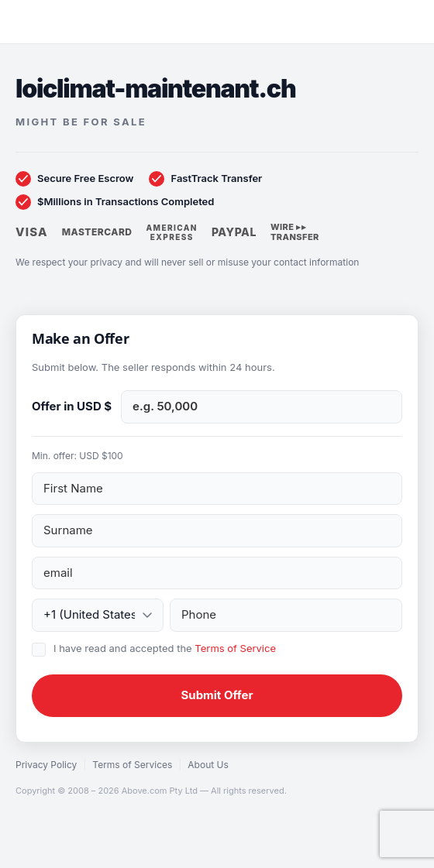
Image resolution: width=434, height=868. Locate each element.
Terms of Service (235, 648)
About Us (208, 765)
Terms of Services (132, 765)
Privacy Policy (46, 765)
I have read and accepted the (165, 648)
